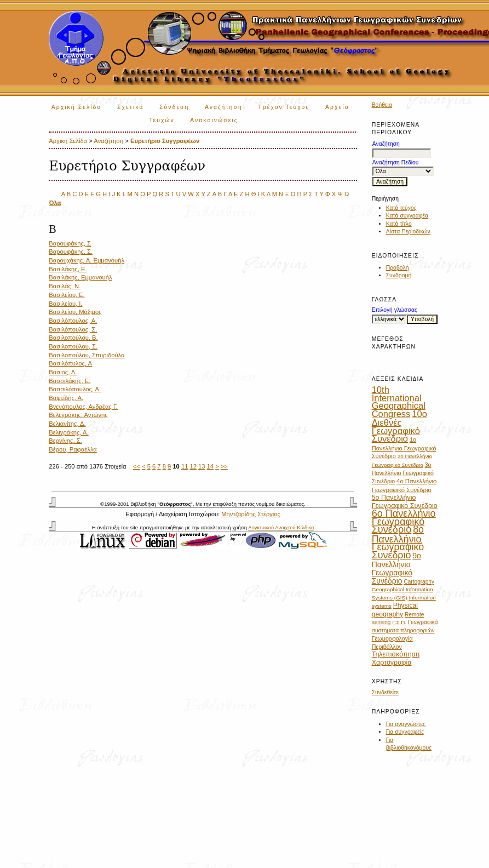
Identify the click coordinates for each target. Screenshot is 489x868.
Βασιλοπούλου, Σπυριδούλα (87, 355)
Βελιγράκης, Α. (68, 432)
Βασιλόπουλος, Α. (73, 321)
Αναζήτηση (224, 107)
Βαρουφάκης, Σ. (71, 252)
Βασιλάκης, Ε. (68, 269)
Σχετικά (131, 107)
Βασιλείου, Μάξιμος (75, 312)
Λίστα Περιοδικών (408, 232)
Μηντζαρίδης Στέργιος (251, 514)
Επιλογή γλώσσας (395, 310)
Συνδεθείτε (385, 692)
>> (224, 466)
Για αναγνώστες (406, 724)
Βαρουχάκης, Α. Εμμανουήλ (87, 260)
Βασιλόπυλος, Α (70, 363)
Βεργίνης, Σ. (65, 441)
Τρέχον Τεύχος (284, 107)
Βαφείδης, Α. (66, 398)
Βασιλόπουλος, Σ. (73, 329)
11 (185, 466)
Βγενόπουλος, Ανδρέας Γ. (83, 407)
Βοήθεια (382, 105)
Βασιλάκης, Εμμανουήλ (80, 277)
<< (137, 466)
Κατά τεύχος (401, 208)
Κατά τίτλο (399, 224)
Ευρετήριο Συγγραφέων (165, 141)
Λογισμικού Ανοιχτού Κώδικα (281, 527)
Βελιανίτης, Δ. (67, 424)
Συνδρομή (399, 275)
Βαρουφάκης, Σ (70, 243)
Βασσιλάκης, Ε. (70, 381)
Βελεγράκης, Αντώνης (78, 415)
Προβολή (398, 268)
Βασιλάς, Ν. (65, 286)
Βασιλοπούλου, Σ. (73, 346)
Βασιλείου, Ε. (67, 295)
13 (202, 466)
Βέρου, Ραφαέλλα (73, 449)
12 (193, 466)
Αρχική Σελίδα (77, 107)
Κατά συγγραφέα (407, 216)
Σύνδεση (174, 107)
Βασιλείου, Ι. (65, 304)
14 (210, 466)
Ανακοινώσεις (214, 120)
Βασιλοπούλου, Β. (73, 338)
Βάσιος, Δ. (63, 372)
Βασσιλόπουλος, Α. (75, 389)
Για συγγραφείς (405, 732)
